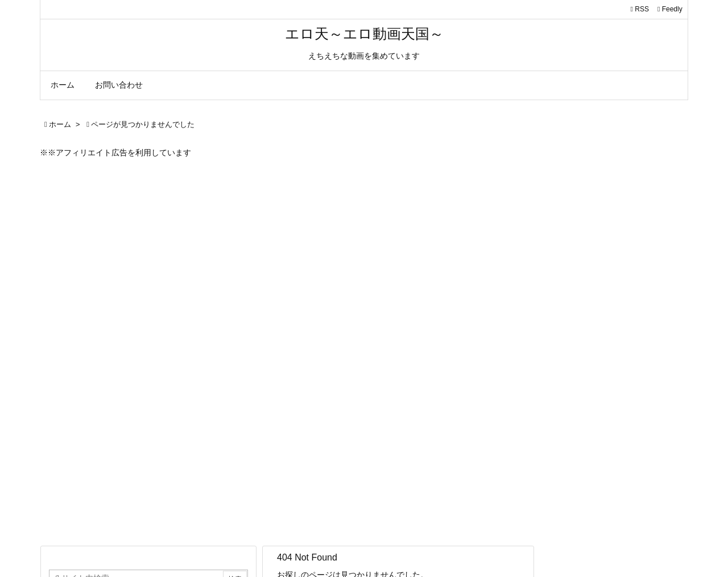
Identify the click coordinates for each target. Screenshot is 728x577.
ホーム (60, 124)
